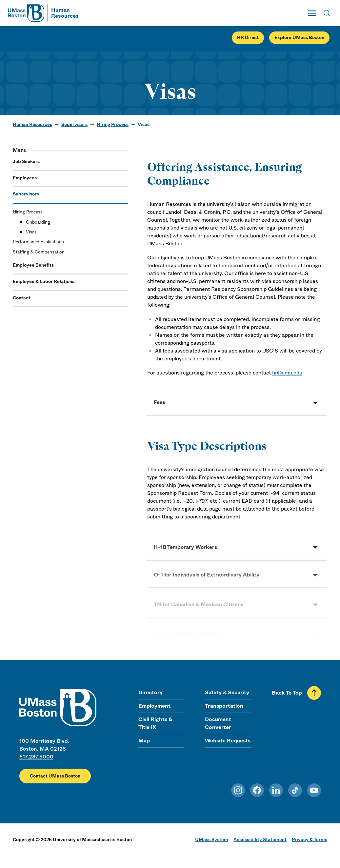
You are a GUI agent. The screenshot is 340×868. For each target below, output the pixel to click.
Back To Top (287, 693)
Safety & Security (227, 692)
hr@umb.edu (287, 373)
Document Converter (218, 723)
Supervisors (74, 124)
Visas (31, 232)
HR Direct (248, 38)
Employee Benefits (33, 265)
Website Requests (228, 741)
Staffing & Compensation (39, 252)
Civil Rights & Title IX (155, 723)
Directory (150, 692)
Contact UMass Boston (55, 776)
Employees (25, 178)
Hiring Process (113, 124)
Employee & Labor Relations (44, 282)
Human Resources (32, 124)
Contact (22, 298)
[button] (237, 405)
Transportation (224, 706)
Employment (154, 706)
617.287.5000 (36, 757)
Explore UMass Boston (299, 38)
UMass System (212, 839)
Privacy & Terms (310, 839)
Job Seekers (26, 161)
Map (144, 741)
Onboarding (38, 222)
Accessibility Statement (260, 839)
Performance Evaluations (38, 242)
